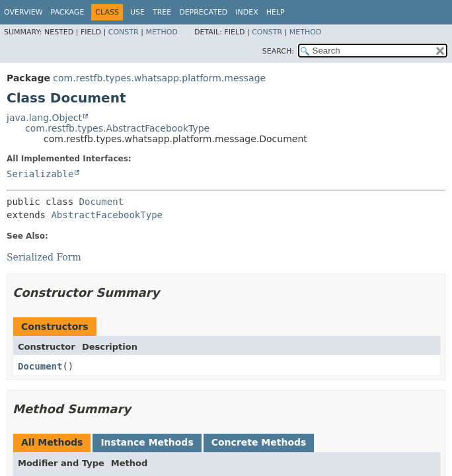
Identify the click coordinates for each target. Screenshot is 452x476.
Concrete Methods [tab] (259, 442)
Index (246, 12)
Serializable (40, 174)
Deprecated (203, 12)
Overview (23, 12)
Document (101, 202)
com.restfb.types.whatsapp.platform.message (159, 78)
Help (276, 12)
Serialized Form (44, 257)
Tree (162, 12)
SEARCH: (278, 51)
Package (68, 12)
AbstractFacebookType (107, 215)
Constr (124, 32)
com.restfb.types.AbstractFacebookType (117, 128)
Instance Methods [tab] (147, 442)
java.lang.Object (44, 118)
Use (137, 12)
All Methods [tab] (52, 442)
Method (162, 32)
